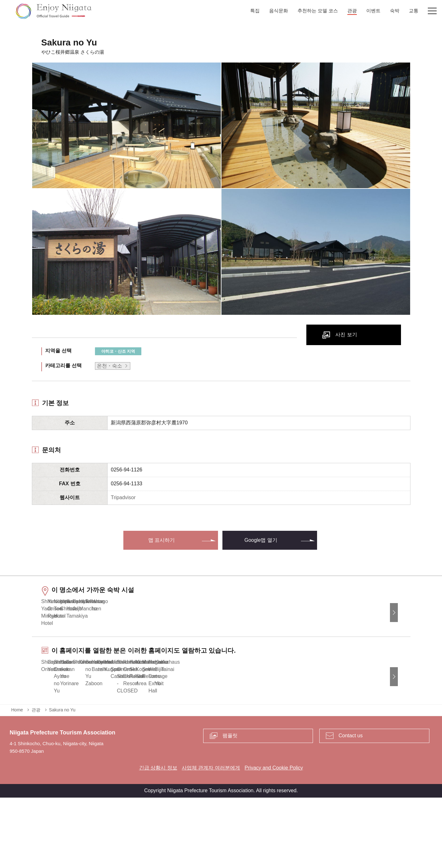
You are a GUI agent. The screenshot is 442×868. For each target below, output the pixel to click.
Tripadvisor (123, 497)
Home (17, 780)
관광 (36, 780)
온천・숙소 (109, 366)
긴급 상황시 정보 (158, 838)
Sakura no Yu (62, 780)
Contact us (351, 806)
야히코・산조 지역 (118, 351)
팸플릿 (230, 806)
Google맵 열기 (261, 540)
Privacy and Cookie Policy (274, 838)
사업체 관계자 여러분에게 (211, 838)
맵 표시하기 (162, 540)
